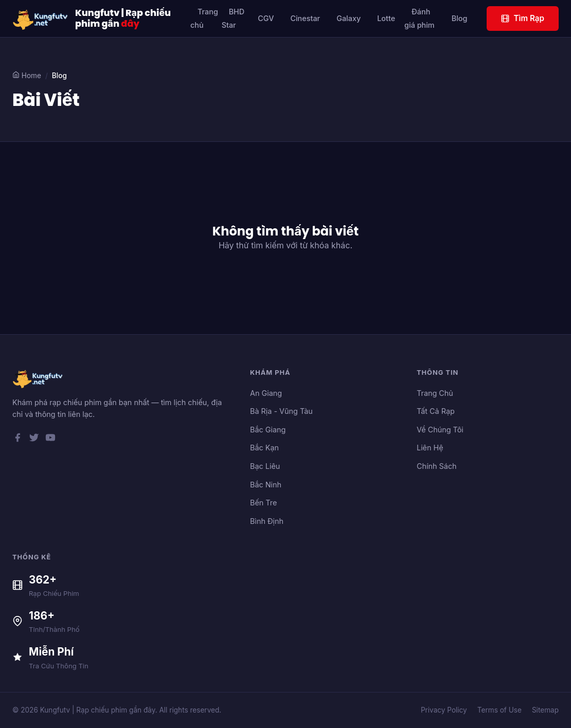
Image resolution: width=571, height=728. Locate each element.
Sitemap (545, 710)
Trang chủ (204, 18)
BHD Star (233, 18)
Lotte (386, 18)
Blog (460, 18)
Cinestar (305, 18)
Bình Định (267, 521)
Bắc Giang (268, 430)
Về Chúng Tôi (440, 430)
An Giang (266, 393)
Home (27, 75)
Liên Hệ (430, 448)
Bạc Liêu (265, 466)
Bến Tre (263, 503)
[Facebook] (17, 440)
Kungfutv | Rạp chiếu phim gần (123, 19)
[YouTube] (50, 440)
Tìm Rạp (523, 18)
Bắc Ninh (266, 485)
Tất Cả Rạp (436, 411)
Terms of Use (499, 710)
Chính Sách (437, 466)
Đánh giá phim (420, 18)
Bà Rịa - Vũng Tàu (281, 411)
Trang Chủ (435, 393)
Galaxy (349, 18)
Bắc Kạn (264, 448)
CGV (266, 18)
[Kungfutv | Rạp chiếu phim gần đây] (41, 19)
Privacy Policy (444, 710)
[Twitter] (34, 440)
